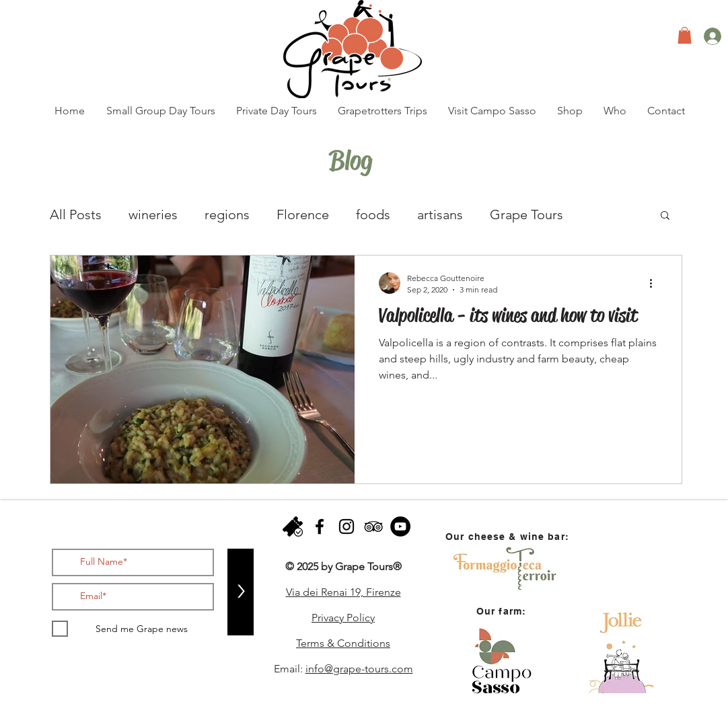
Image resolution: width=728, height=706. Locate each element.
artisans (440, 214)
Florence (303, 214)
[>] (241, 592)
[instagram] (347, 526)
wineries (153, 214)
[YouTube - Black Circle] (400, 526)
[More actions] (655, 283)
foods (373, 214)
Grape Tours (526, 214)
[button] (685, 35)
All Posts (76, 214)
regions (227, 214)
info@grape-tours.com (359, 669)
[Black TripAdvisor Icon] (373, 526)
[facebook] (320, 526)
